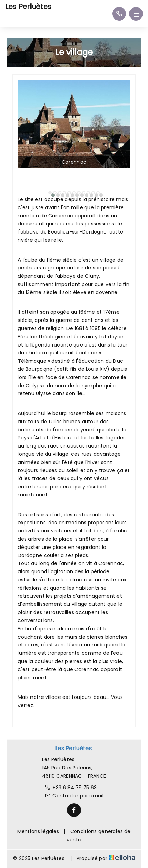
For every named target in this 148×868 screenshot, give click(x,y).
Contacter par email (74, 796)
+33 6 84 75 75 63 (71, 788)
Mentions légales (38, 831)
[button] (50, 193)
